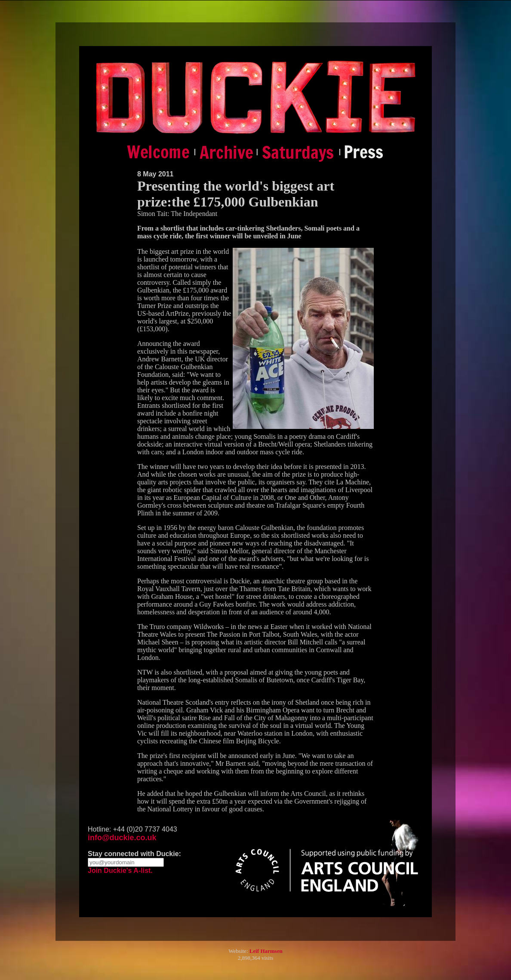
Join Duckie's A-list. (120, 871)
